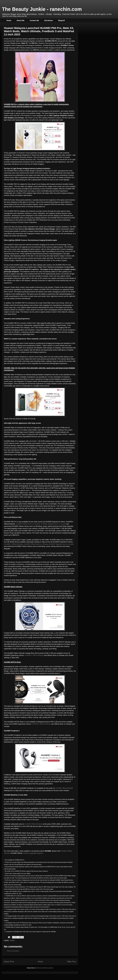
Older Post (71, 962)
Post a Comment (13, 951)
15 (32, 497)
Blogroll (62, 20)
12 (68, 441)
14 (30, 490)
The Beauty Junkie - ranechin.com (42, 9)
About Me (21, 20)
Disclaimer (49, 20)
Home (9, 20)
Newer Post (9, 962)
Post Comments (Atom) (45, 968)
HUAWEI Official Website (64, 788)
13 (37, 448)
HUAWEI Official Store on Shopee (28, 524)
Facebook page (28, 853)
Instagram (40, 853)
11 (37, 441)
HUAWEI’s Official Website (13, 544)
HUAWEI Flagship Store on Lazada (53, 524)
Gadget (12, 940)
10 (67, 434)
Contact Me (34, 20)
